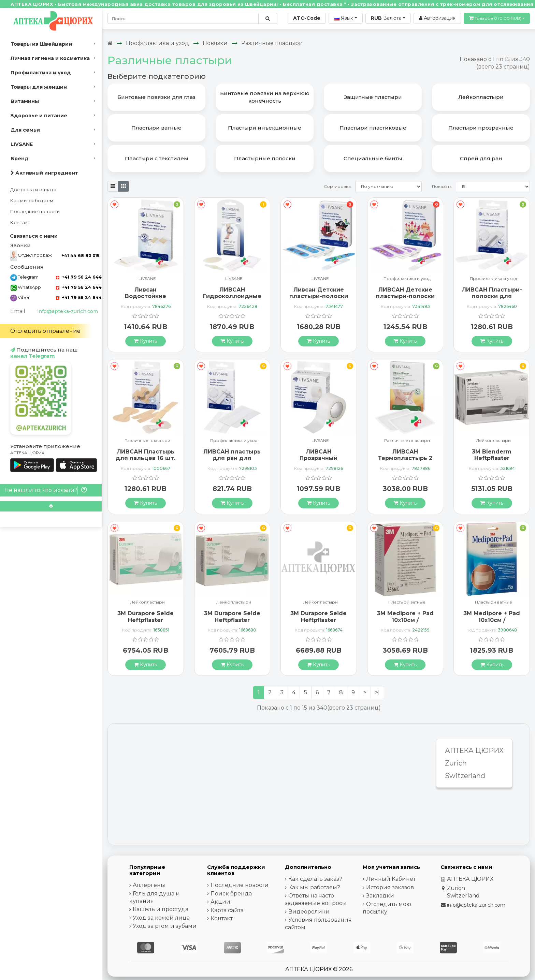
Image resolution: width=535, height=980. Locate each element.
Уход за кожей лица (161, 918)
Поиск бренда (231, 894)
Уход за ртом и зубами (165, 926)
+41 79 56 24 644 (79, 277)
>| (377, 692)
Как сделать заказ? (315, 879)
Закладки (380, 896)
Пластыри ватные (407, 602)
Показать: (442, 186)
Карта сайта (227, 910)
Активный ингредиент (44, 173)
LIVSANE (22, 144)
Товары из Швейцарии (41, 44)
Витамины (25, 101)
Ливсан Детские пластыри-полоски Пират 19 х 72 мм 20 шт (319, 300)
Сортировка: (338, 186)
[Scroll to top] (51, 506)
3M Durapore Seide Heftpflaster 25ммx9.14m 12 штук (232, 620)
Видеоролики (309, 912)
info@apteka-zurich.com (68, 311)
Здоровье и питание (39, 116)
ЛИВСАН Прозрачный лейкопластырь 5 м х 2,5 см (319, 462)
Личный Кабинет (391, 879)
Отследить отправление (45, 331)
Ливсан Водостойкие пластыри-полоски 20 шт (146, 300)
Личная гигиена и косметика (50, 58)
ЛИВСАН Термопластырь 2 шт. (405, 458)
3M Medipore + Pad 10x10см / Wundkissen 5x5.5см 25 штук (405, 623)
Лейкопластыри (493, 441)
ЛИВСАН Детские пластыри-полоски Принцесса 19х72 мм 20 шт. (405, 300)
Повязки (215, 43)
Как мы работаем (32, 201)
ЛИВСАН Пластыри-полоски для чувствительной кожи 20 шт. (492, 300)
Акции (220, 902)
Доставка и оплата (33, 190)
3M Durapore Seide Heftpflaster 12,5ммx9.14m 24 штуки (146, 623)
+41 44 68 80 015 (80, 256)
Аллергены (149, 885)
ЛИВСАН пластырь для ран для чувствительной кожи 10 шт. (232, 462)
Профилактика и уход (41, 73)
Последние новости (35, 212)
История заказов (390, 887)
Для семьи (25, 130)
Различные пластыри (272, 43)
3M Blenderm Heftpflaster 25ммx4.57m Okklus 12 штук (492, 462)
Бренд (20, 159)
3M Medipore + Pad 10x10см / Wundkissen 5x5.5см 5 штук (492, 623)
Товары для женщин (39, 87)
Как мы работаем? (314, 887)
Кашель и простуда (161, 909)
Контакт (20, 222)
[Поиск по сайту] (268, 18)
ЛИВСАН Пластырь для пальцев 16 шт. (146, 455)
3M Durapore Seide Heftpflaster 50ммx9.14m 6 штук (319, 620)
